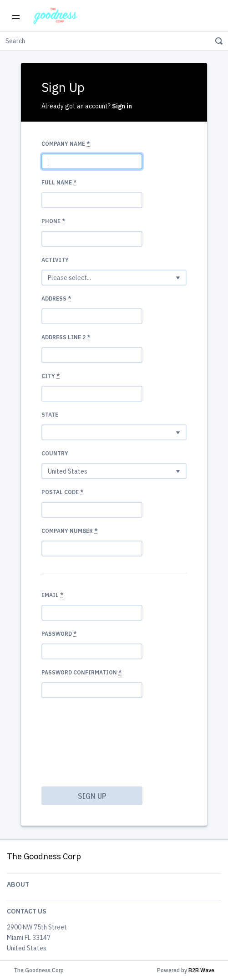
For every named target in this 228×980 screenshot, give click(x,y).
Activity (55, 260)
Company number (69, 531)
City (51, 376)
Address (56, 299)
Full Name (59, 182)
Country (55, 453)
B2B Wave (201, 970)
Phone (53, 221)
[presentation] (79, 738)
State (50, 415)
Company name (66, 144)
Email (52, 595)
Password (59, 634)
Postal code (62, 492)
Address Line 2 (66, 337)
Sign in (122, 106)
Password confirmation (81, 672)
